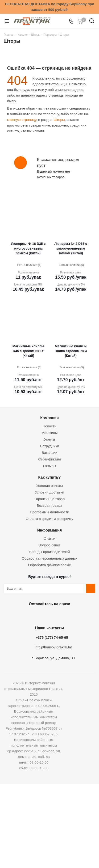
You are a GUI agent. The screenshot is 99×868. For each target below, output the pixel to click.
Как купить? (49, 477)
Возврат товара (49, 505)
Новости (49, 426)
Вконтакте (25, 615)
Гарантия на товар (49, 499)
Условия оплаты (50, 486)
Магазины (50, 433)
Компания (50, 418)
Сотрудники (49, 446)
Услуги (49, 439)
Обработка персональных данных (50, 558)
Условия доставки (49, 492)
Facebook (37, 615)
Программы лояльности (50, 512)
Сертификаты (49, 459)
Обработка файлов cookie (49, 565)
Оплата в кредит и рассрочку (49, 519)
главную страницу (22, 120)
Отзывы (50, 466)
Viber (72, 615)
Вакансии (49, 453)
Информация (49, 530)
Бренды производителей (49, 552)
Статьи (50, 538)
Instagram (48, 615)
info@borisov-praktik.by (53, 647)
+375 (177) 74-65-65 (52, 637)
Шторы (59, 120)
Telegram (60, 615)
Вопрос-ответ (49, 545)
